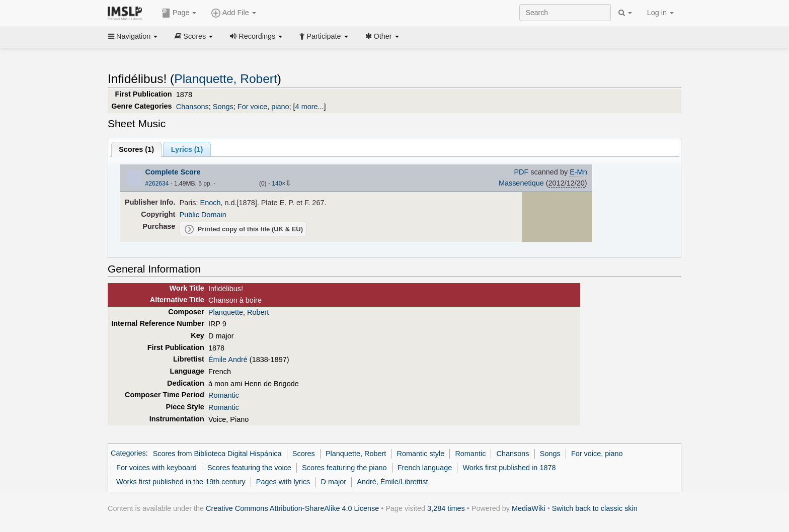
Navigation (133, 36)
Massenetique (521, 183)
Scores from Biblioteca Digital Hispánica (217, 454)
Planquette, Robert (226, 79)
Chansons (192, 107)
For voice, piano (263, 107)
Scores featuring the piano (344, 468)
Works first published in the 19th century (181, 482)
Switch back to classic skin (595, 508)
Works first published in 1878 (509, 468)
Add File (233, 13)
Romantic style (421, 454)
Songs (223, 107)
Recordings (256, 36)
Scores (194, 36)
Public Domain (203, 215)
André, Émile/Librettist (392, 482)
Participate (324, 36)
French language (425, 468)
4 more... (310, 107)
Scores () (136, 149)
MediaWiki (529, 508)
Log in (660, 13)
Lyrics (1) (187, 149)
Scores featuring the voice (249, 468)
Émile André (228, 360)
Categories (128, 454)
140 (277, 184)
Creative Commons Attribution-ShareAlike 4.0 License (292, 508)
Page (179, 13)
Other (382, 36)
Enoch (211, 203)
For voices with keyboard (156, 468)
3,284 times (446, 508)
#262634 (157, 184)
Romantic (224, 395)
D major (334, 482)
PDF (521, 172)
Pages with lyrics (283, 482)
